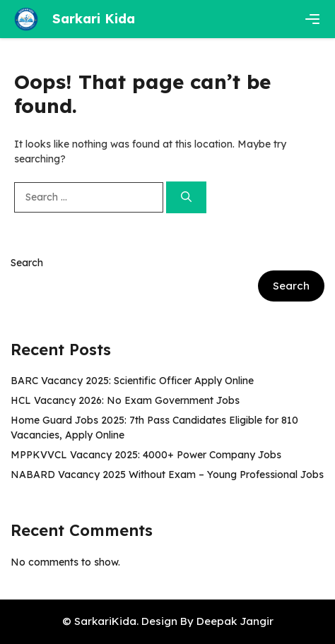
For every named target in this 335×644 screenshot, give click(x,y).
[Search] (186, 197)
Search (27, 263)
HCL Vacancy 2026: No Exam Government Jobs (125, 400)
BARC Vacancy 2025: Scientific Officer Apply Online (132, 381)
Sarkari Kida (94, 19)
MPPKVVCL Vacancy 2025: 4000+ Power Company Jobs (146, 455)
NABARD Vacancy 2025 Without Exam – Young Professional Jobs (167, 475)
